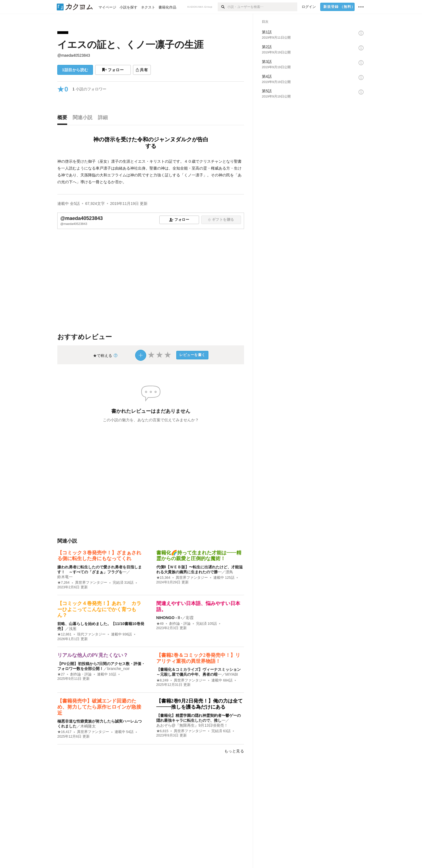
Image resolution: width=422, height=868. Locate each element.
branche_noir (118, 669)
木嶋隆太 (88, 726)
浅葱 (73, 629)
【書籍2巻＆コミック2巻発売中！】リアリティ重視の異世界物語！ (198, 658)
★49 (160, 624)
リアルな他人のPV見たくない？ (93, 655)
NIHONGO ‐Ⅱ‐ (169, 618)
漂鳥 (229, 572)
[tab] (64, 119)
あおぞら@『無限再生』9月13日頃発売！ (192, 725)
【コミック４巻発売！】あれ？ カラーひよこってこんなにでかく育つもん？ (99, 609)
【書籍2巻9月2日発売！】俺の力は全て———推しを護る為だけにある (199, 704)
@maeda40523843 (74, 55)
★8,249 (162, 680)
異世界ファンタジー (91, 583)
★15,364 (163, 578)
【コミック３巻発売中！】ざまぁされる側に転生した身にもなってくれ (99, 556)
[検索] (223, 7)
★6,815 (162, 731)
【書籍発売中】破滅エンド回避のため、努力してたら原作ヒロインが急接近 (99, 707)
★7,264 (63, 583)
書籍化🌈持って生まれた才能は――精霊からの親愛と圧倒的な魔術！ (199, 556)
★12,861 (64, 634)
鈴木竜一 (65, 577)
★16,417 (64, 732)
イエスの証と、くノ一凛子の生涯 (130, 45)
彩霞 (190, 618)
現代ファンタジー (91, 634)
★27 (61, 674)
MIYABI (232, 674)
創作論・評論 (180, 624)
